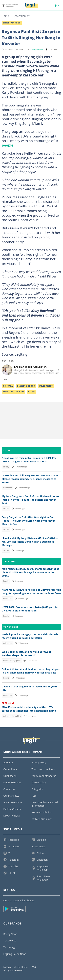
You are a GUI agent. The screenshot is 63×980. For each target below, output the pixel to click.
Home (5, 16)
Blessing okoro (26, 386)
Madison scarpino (14, 392)
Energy (6, 467)
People (6, 581)
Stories (6, 509)
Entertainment (22, 16)
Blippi (32, 392)
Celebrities (8, 488)
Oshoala (8, 386)
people (8, 145)
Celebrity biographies (12, 661)
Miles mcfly (46, 386)
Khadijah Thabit (37, 49)
